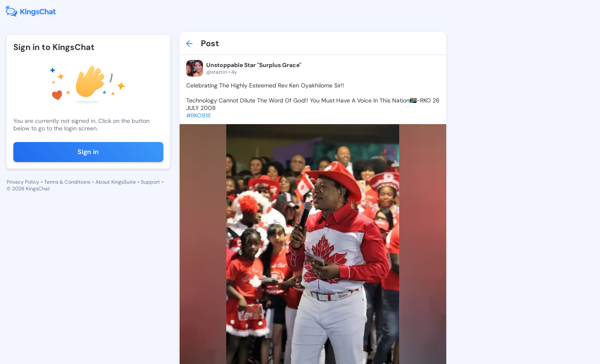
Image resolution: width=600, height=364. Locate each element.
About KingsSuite (116, 182)
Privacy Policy (23, 182)
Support (150, 182)
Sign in (88, 152)
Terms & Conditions (67, 182)
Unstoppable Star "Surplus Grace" (254, 65)
